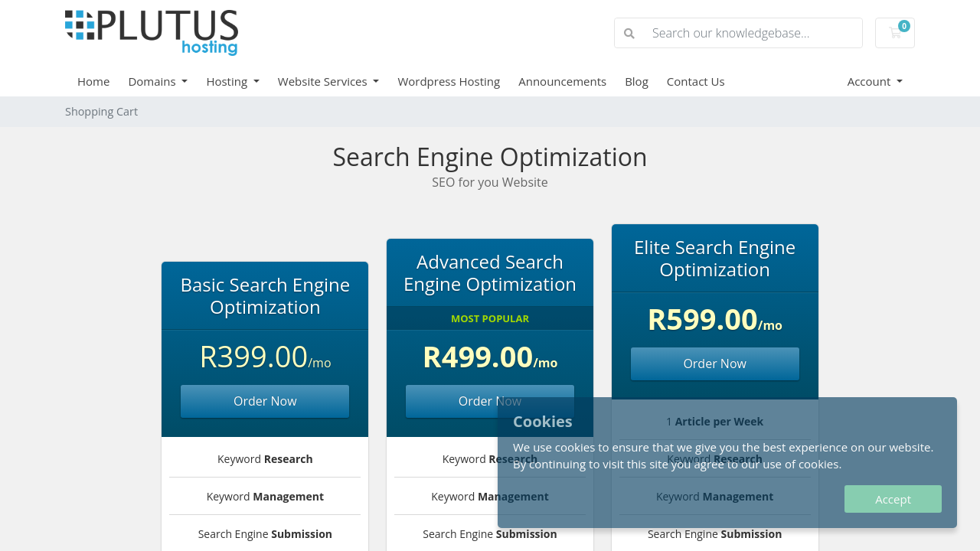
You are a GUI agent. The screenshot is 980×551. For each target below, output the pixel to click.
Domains (153, 81)
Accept (893, 499)
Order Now (265, 401)
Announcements (562, 81)
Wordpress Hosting (449, 81)
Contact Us (696, 81)
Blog (637, 81)
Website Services (324, 81)
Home (93, 81)
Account (871, 81)
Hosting (228, 81)
